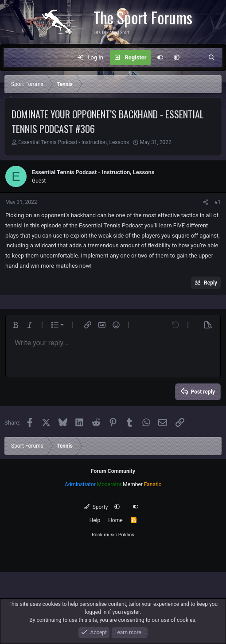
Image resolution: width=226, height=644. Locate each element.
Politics (126, 535)
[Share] (206, 202)
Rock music (104, 535)
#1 (218, 202)
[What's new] (194, 58)
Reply (210, 283)
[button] (177, 58)
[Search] (212, 58)
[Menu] (15, 58)
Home (115, 520)
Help (95, 520)
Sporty (96, 507)
